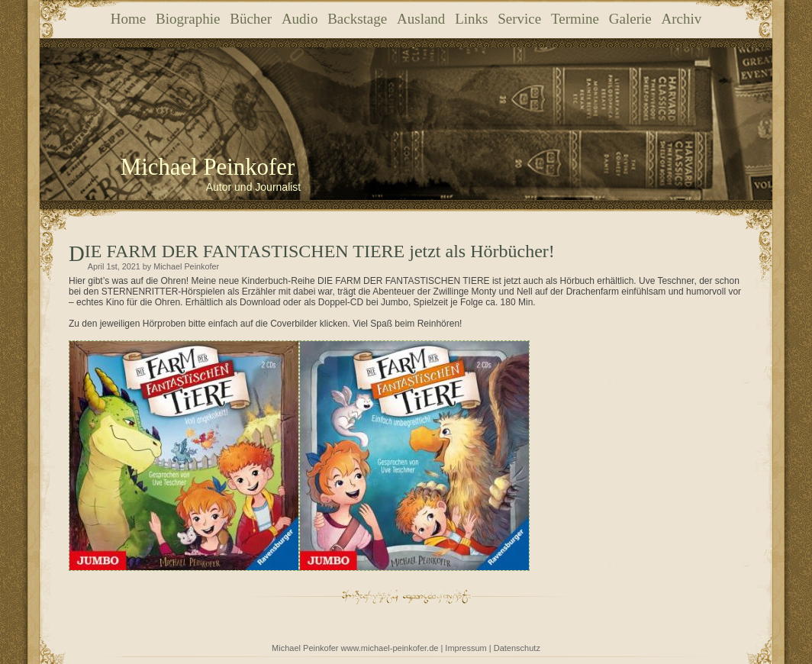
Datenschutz (517, 648)
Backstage (357, 19)
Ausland (421, 19)
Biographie (188, 19)
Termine (575, 19)
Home (128, 19)
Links (471, 19)
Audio (300, 19)
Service (519, 19)
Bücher (251, 19)
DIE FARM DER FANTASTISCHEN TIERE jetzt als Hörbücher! (320, 251)
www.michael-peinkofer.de (390, 648)
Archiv (681, 19)
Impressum (466, 648)
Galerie (630, 19)
